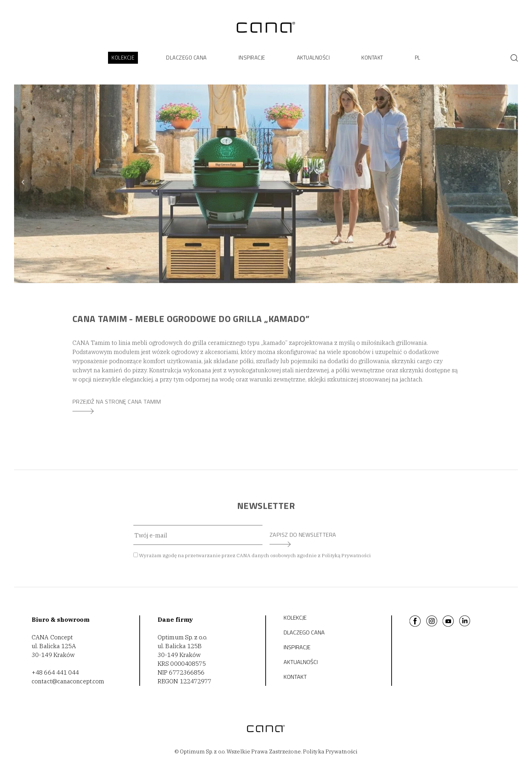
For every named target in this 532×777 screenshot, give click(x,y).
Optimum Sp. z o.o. (182, 637)
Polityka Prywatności (330, 751)
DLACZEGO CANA (304, 632)
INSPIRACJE (252, 58)
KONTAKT (372, 58)
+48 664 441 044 (55, 672)
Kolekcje (295, 618)
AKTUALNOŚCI (313, 58)
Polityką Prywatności (346, 558)
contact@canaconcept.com (68, 681)
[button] (123, 58)
